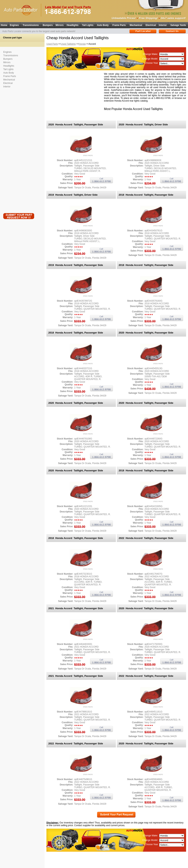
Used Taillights (68, 44)
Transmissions (31, 25)
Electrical (151, 25)
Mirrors (60, 25)
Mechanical (136, 25)
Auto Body (103, 25)
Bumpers (48, 25)
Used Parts (52, 44)
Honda (82, 44)
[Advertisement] (19, 150)
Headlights (73, 25)
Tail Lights (88, 25)
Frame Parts (119, 25)
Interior (163, 25)
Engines (14, 25)
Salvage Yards (178, 25)
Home (4, 25)
